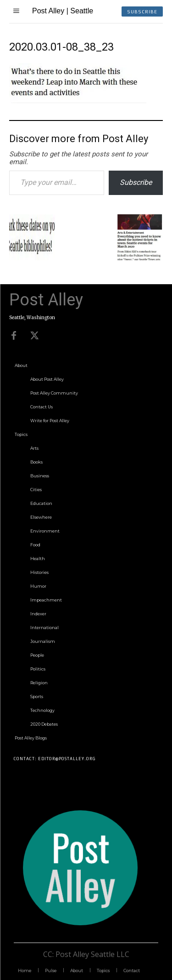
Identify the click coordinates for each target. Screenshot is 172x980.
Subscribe (136, 182)
